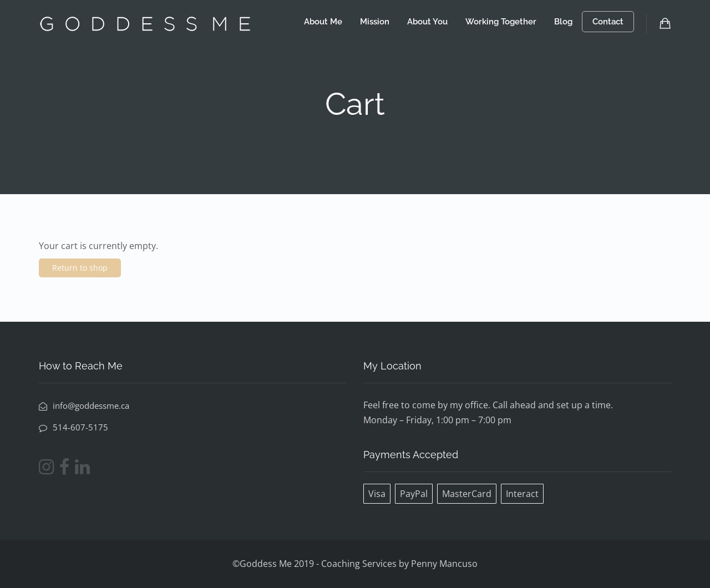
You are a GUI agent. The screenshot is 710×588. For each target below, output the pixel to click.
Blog (563, 22)
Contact (608, 22)
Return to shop (80, 268)
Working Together (501, 22)
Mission (375, 22)
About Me (323, 22)
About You (427, 22)
